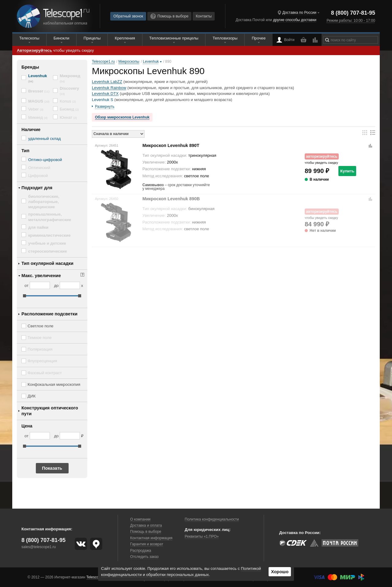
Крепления (125, 38)
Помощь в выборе (169, 16)
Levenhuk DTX (105, 94)
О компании (140, 519)
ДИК (32, 396)
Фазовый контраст (45, 373)
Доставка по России (299, 13)
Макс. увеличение (41, 276)
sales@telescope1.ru (39, 547)
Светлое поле (40, 326)
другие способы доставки (294, 20)
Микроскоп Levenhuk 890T (171, 145)
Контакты (204, 16)
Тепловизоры (225, 38)
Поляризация (40, 349)
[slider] (24, 296)
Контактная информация (151, 538)
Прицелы (92, 38)
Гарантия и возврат (147, 544)
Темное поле (40, 338)
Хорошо (280, 572)
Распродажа (141, 551)
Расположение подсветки (49, 314)
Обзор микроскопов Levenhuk (122, 117)
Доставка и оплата (146, 525)
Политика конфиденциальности (212, 519)
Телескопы (29, 38)
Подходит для (37, 188)
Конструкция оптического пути (50, 411)
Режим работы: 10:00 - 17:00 (351, 21)
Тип (25, 151)
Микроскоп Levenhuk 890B (171, 199)
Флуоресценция (42, 361)
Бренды (30, 67)
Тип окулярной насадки (47, 263)
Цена (27, 426)
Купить (347, 171)
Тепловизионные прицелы (174, 38)
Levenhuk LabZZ (107, 82)
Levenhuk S (103, 100)
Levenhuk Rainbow (109, 88)
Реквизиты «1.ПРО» (202, 536)
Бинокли (62, 38)
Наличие (31, 130)
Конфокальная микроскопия (54, 384)
